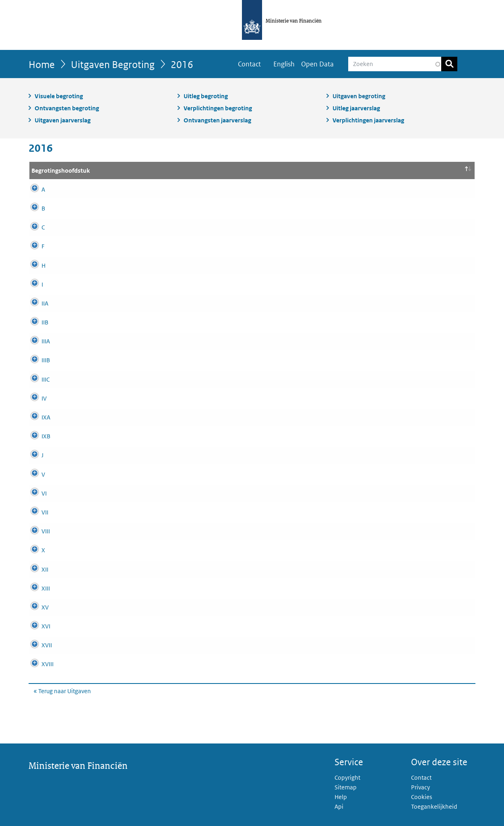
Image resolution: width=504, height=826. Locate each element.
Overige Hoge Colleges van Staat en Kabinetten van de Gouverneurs (219, 322)
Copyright (347, 777)
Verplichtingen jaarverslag (368, 120)
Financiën (143, 436)
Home (42, 64)
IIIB (36, 360)
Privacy (420, 787)
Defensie (142, 550)
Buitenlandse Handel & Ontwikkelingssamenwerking (200, 645)
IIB (35, 322)
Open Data (317, 64)
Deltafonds (145, 455)
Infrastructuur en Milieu (161, 569)
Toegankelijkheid (434, 806)
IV (34, 398)
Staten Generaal (151, 303)
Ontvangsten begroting (67, 108)
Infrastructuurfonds (155, 189)
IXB (36, 436)
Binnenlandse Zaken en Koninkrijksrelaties (187, 512)
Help (341, 797)
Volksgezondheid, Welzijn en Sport (176, 626)
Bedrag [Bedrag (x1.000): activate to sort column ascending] (443, 170)
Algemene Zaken (152, 341)
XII (35, 569)
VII (35, 512)
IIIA (36, 341)
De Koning (144, 284)
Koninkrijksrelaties (155, 398)
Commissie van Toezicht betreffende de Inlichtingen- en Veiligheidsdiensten (231, 379)
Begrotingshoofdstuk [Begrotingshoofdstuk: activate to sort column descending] (61, 170)
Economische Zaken (157, 246)
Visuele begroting (59, 96)
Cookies (421, 797)
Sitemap (346, 787)
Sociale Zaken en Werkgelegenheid (177, 607)
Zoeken (449, 64)
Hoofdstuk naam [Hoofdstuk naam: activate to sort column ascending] (153, 170)
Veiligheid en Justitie (157, 493)
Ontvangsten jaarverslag (217, 120)
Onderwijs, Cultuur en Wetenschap (175, 531)
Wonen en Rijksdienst (159, 664)
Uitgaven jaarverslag (63, 120)
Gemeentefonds (152, 208)
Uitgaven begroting (359, 96)
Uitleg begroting (206, 96)
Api (339, 806)
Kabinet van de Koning (160, 360)
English (284, 64)
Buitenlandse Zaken (156, 474)
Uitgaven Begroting (113, 64)
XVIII (37, 664)
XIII (36, 588)
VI (34, 493)
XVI (36, 626)
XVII (37, 645)
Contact (249, 64)
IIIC (35, 379)
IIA (35, 303)
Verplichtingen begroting (218, 108)
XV (35, 607)
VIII (36, 531)
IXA (36, 417)
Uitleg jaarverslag (356, 108)
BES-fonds (144, 265)
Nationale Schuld (153, 417)
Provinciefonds (150, 227)
